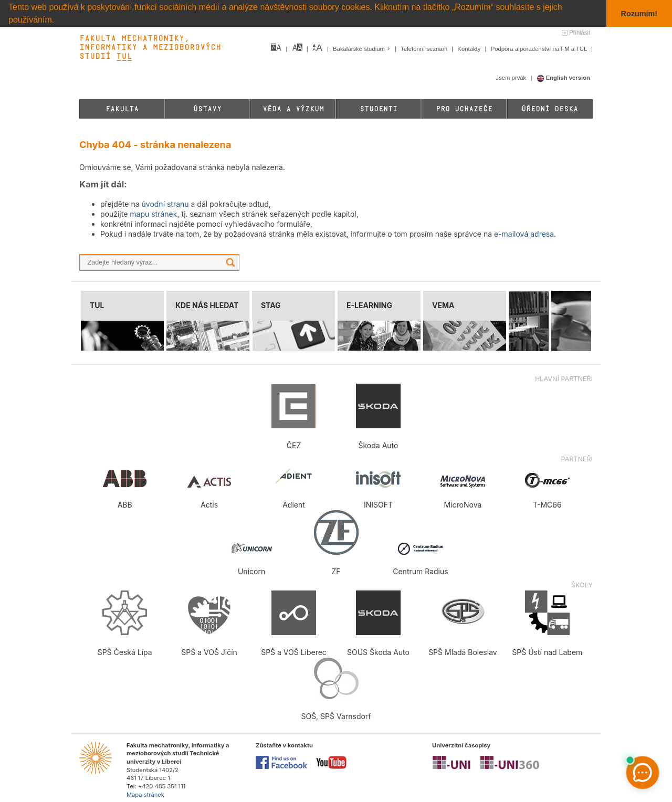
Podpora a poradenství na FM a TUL (540, 49)
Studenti (379, 109)
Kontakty (470, 49)
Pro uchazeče (464, 109)
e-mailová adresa (524, 234)
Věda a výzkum (293, 109)
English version (564, 78)
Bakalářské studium (363, 49)
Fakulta (122, 109)
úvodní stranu (165, 204)
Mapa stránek (145, 794)
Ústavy (207, 109)
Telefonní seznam (425, 49)
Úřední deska (550, 109)
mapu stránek (153, 214)
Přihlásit (580, 33)
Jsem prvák (512, 78)
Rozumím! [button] (639, 14)
